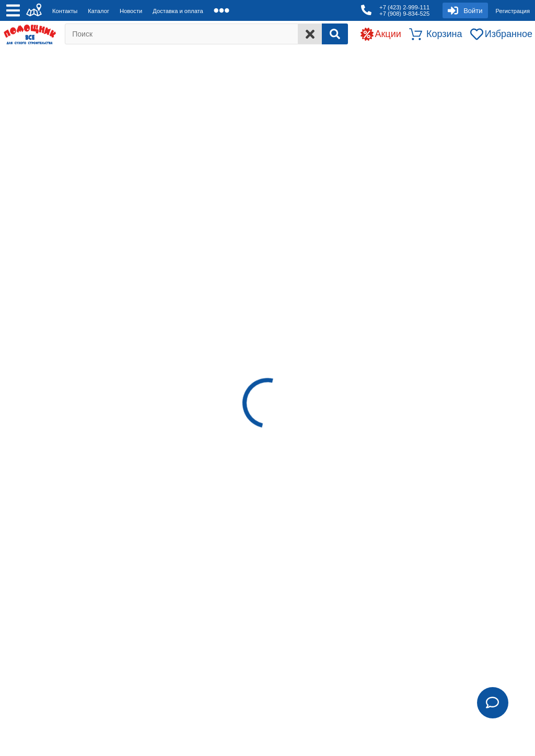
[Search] (335, 34)
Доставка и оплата (178, 11)
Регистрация (513, 11)
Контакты (65, 11)
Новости (131, 11)
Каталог (98, 11)
